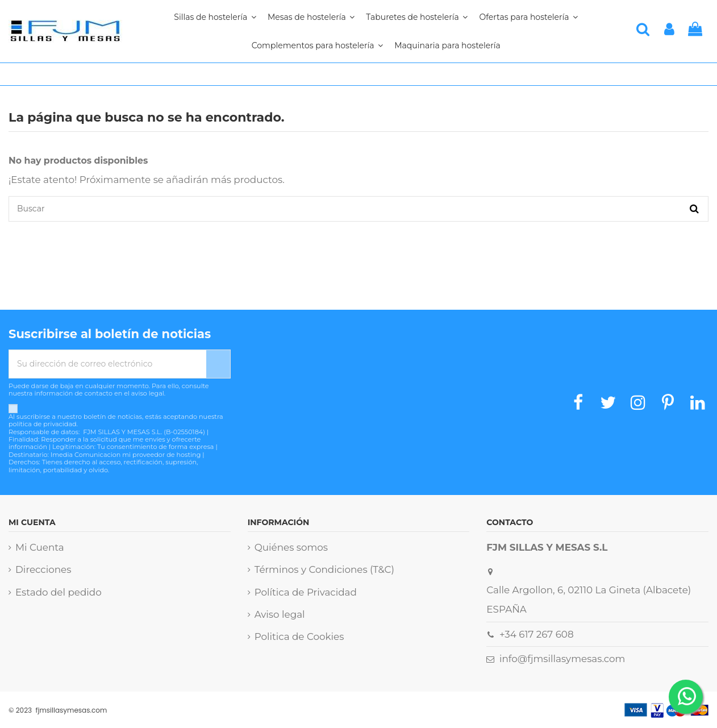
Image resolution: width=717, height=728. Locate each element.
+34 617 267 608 (537, 634)
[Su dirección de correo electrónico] (108, 364)
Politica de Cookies (299, 637)
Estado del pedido (59, 592)
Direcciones (43, 569)
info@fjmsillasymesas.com (562, 659)
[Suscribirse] (218, 364)
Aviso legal (280, 614)
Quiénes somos (291, 547)
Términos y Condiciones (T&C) (324, 569)
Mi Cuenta (40, 547)
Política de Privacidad (306, 592)
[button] (317, 45)
